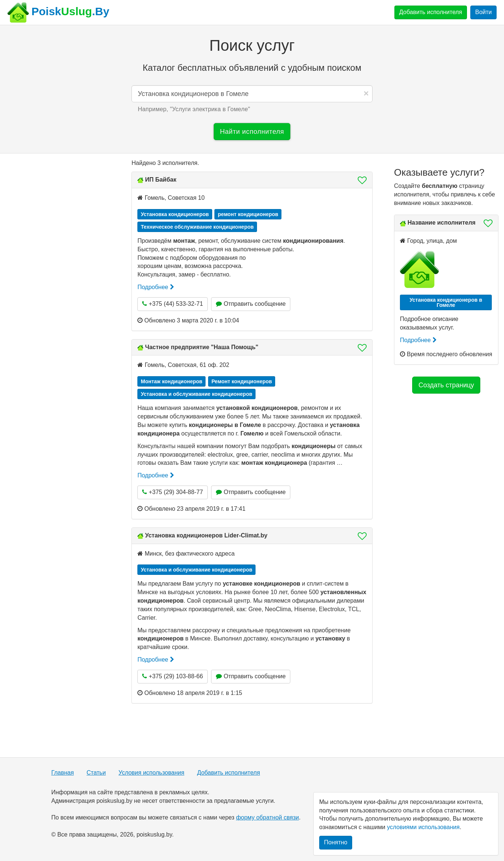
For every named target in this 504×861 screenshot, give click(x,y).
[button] (360, 180)
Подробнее (156, 287)
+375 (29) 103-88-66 (173, 676)
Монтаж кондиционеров (171, 381)
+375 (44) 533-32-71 (173, 304)
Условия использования (151, 773)
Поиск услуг (252, 45)
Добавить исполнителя (431, 12)
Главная (62, 773)
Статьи (96, 773)
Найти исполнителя (252, 132)
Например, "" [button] (194, 109)
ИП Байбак (161, 180)
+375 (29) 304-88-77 (173, 492)
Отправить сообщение (251, 304)
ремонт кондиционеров (248, 214)
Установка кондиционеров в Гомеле (446, 302)
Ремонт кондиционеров (242, 381)
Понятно (336, 842)
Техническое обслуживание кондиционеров (197, 227)
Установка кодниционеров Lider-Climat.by (206, 535)
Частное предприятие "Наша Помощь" (202, 347)
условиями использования (423, 827)
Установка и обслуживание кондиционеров (196, 394)
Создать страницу (446, 385)
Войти (483, 12)
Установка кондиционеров (175, 214)
